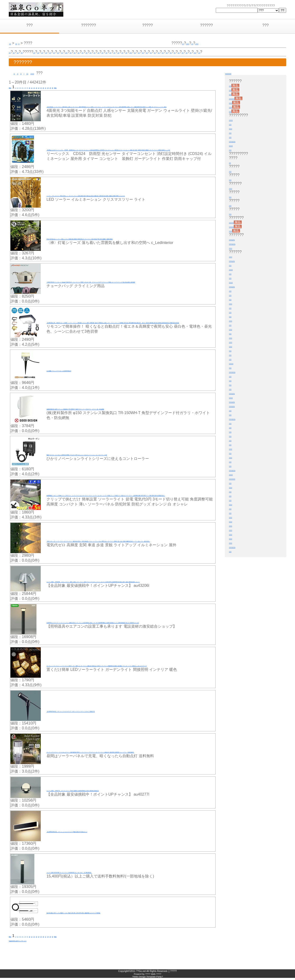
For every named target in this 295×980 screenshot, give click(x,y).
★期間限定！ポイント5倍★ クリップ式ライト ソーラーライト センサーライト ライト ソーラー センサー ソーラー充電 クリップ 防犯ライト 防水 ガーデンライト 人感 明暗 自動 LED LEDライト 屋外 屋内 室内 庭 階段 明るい (130, 495)
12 (59, 87)
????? (148, 25)
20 (101, 87)
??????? (88, 25)
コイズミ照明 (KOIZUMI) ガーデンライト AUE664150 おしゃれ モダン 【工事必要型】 (120, 872)
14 (69, 87)
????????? (235, 73)
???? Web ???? (153, 976)
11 (53, 87)
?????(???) (239, 239)
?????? (206, 25)
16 (80, 87)
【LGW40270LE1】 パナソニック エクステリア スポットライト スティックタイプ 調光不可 (125, 711)
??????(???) (240, 141)
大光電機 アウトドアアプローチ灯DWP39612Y (86, 371)
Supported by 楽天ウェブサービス (38, 942)
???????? (237, 222)
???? (123, 52)
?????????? (239, 478)
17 (85, 87)
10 (48, 87)
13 (64, 87)
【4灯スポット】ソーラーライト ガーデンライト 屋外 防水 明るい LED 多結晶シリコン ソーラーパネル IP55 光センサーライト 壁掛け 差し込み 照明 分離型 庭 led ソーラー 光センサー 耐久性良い (129, 541)
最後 (108, 87)
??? (30, 25)
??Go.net (141, 973)
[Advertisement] (69, 952)
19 (96, 87)
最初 (13, 87)
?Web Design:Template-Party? (147, 979)
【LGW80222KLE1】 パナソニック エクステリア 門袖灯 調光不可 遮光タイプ (113, 832)
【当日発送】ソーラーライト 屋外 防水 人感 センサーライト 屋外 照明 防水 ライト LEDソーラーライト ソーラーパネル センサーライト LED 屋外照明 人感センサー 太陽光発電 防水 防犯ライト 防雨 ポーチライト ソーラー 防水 (129, 107)
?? (16, 73)
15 (74, 87)
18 (90, 87)
